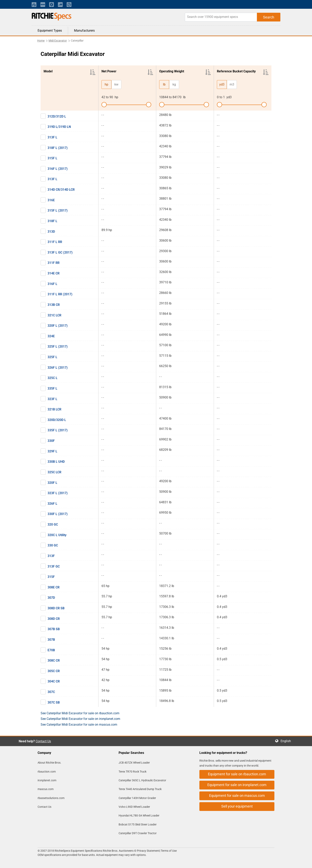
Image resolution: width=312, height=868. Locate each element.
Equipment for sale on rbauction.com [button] (237, 774)
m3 (232, 84)
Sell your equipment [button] (237, 806)
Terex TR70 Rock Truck (133, 772)
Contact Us (43, 741)
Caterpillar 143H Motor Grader (137, 798)
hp (106, 84)
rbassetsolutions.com (51, 798)
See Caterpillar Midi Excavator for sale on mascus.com (79, 725)
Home (41, 41)
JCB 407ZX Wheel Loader (134, 763)
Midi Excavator (58, 41)
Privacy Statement (148, 851)
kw (116, 84)
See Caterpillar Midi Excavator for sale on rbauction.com (80, 713)
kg (174, 84)
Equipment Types (50, 31)
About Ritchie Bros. (49, 763)
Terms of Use (168, 851)
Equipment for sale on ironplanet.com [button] (237, 785)
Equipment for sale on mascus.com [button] (237, 796)
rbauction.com (47, 772)
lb (164, 84)
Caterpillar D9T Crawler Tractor (138, 833)
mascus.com (46, 789)
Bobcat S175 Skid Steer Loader (138, 824)
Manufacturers (84, 31)
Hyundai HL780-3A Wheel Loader (139, 816)
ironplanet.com (47, 780)
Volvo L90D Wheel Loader (134, 807)
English (287, 741)
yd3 (222, 84)
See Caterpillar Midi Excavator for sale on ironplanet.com (80, 719)
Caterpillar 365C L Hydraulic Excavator (142, 780)
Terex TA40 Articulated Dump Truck (140, 789)
